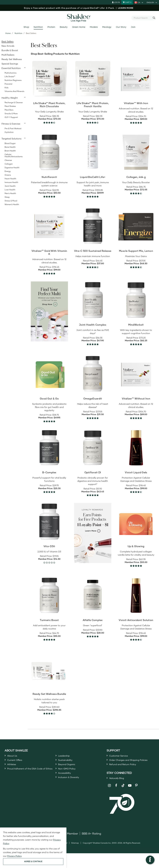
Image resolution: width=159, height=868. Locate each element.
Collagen (9, 164)
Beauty (64, 27)
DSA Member (69, 844)
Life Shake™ (10, 77)
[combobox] (142, 18)
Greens (8, 175)
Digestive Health (12, 168)
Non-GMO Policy (69, 773)
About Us (13, 756)
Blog (119, 788)
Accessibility (66, 779)
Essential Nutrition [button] (11, 68)
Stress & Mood (11, 201)
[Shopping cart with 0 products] (127, 2)
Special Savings (10, 64)
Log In (116, 2)
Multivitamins (11, 73)
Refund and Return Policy (126, 773)
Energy (8, 171)
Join (133, 27)
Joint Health (10, 186)
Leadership (66, 756)
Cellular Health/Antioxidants (14, 155)
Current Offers (17, 762)
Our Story (121, 27)
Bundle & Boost (10, 50)
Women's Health (12, 204)
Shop (26, 27)
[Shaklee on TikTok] (123, 794)
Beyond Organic (69, 767)
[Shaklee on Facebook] (116, 796)
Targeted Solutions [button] (11, 139)
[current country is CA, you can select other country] (139, 2)
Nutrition (38, 27)
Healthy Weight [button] (10, 98)
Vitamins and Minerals (14, 91)
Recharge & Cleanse (14, 102)
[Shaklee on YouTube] (130, 796)
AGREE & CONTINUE (33, 861)
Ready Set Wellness (12, 59)
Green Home (79, 27)
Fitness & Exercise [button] (11, 124)
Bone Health (10, 147)
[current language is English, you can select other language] (152, 2)
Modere (94, 27)
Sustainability (67, 762)
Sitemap (75, 853)
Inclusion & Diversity (71, 784)
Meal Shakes (10, 106)
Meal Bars (9, 110)
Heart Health (10, 179)
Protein (51, 27)
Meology (107, 27)
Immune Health (11, 182)
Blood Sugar (10, 143)
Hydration (9, 132)
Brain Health (10, 151)
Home (8, 33)
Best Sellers (8, 41)
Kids (7, 88)
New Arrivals (8, 46)
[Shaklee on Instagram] (110, 796)
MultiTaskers (8, 55)
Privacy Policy (14, 856)
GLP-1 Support (11, 117)
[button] (150, 860)
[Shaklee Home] (79, 18)
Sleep (7, 197)
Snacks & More (11, 114)
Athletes (13, 767)
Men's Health (10, 193)
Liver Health (10, 190)
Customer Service (121, 756)
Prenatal (8, 84)
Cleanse (8, 160)
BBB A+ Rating (91, 844)
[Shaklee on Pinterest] (136, 796)
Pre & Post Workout (13, 128)
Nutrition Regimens (13, 80)
